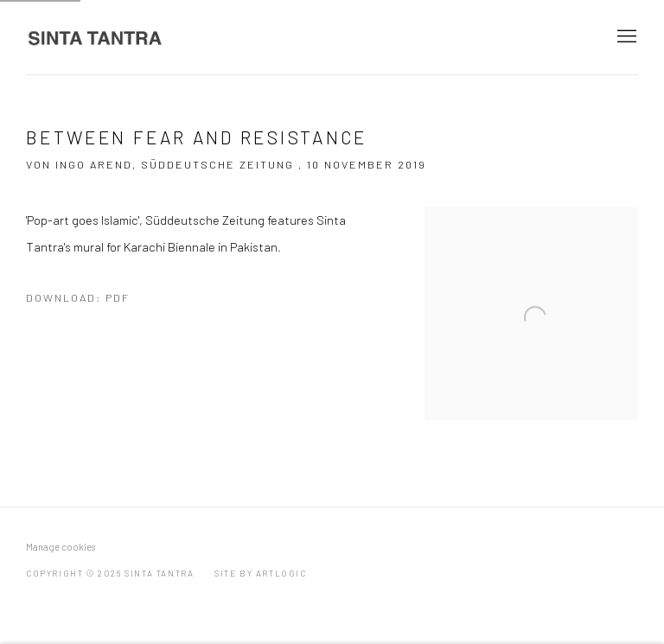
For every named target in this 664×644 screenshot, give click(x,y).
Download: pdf (78, 297)
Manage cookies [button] (61, 547)
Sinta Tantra (95, 37)
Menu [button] (625, 37)
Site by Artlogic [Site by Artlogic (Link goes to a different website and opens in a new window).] (261, 573)
